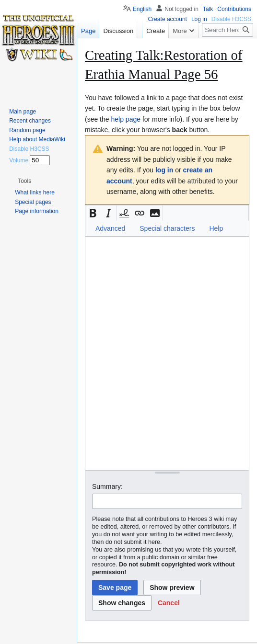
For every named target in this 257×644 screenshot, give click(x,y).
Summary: (107, 486)
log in (164, 170)
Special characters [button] (167, 228)
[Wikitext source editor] (167, 353)
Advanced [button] (110, 228)
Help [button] (216, 228)
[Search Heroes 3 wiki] (228, 30)
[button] (93, 213)
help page (126, 119)
